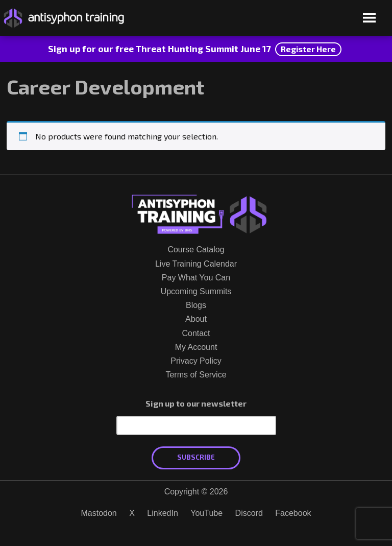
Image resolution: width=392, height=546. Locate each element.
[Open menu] (369, 19)
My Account (196, 347)
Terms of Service (196, 375)
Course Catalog (196, 250)
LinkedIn (163, 513)
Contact (196, 333)
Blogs (196, 305)
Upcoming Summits (196, 291)
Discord (249, 513)
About (196, 319)
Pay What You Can (196, 278)
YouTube (206, 513)
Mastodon (99, 513)
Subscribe (196, 457)
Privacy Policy (196, 361)
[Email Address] (196, 425)
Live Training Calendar (196, 264)
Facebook (293, 513)
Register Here (308, 49)
